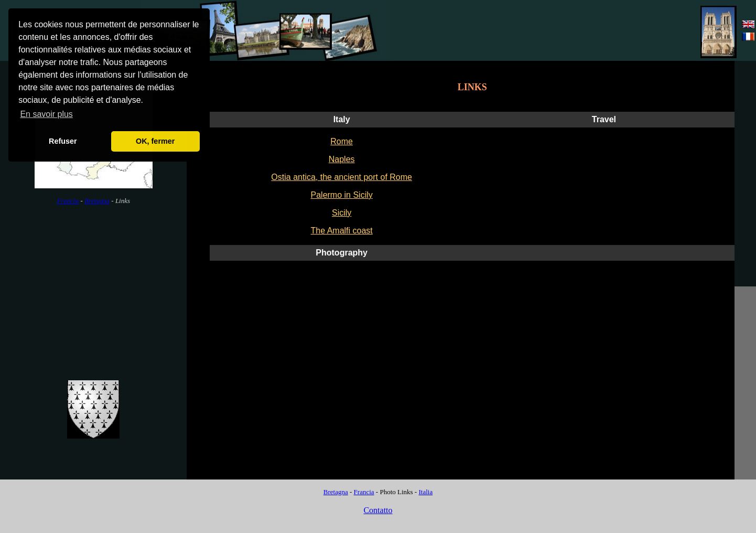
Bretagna (97, 201)
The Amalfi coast (342, 231)
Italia (425, 492)
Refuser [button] (63, 141)
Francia (68, 201)
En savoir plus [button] (46, 114)
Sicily (342, 213)
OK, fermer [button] (155, 141)
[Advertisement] (579, 31)
